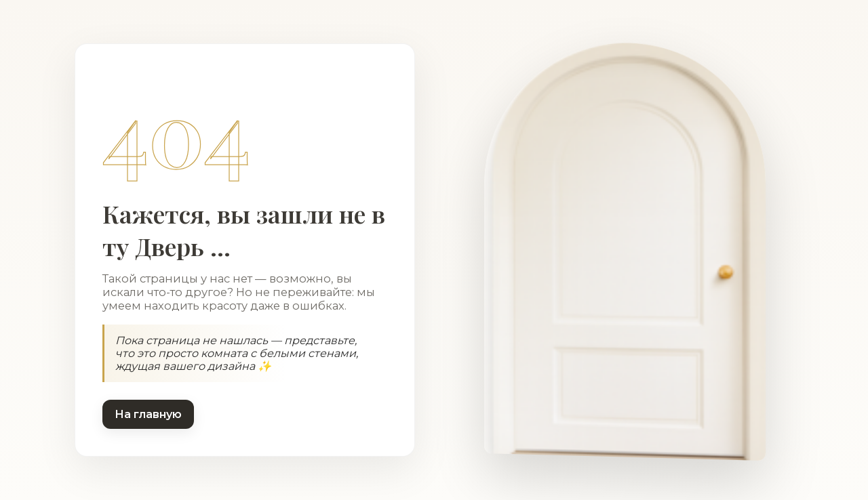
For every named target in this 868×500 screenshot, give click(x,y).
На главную (148, 414)
